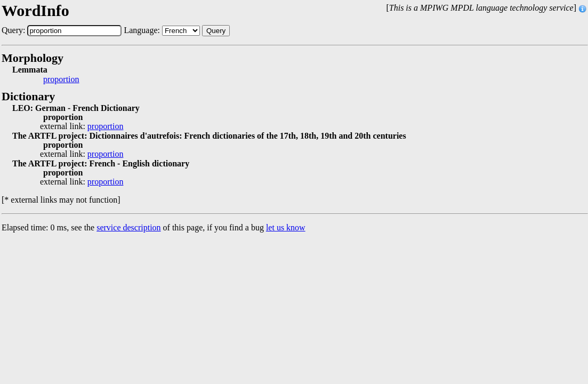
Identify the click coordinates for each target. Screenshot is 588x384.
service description (128, 227)
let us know (286, 227)
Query (216, 31)
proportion (61, 79)
